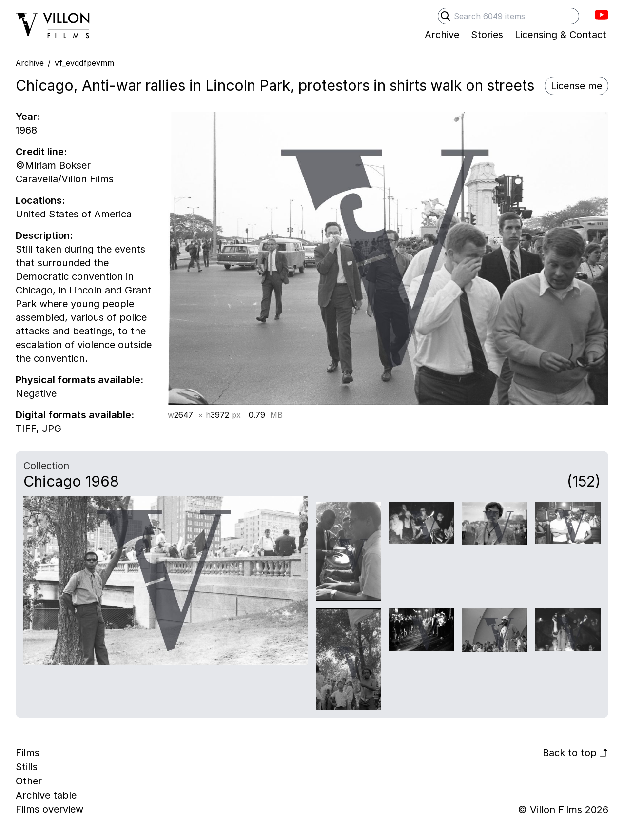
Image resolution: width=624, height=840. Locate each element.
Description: (44, 235)
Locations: (40, 200)
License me (576, 86)
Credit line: (41, 152)
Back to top (575, 753)
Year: (28, 117)
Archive (30, 63)
